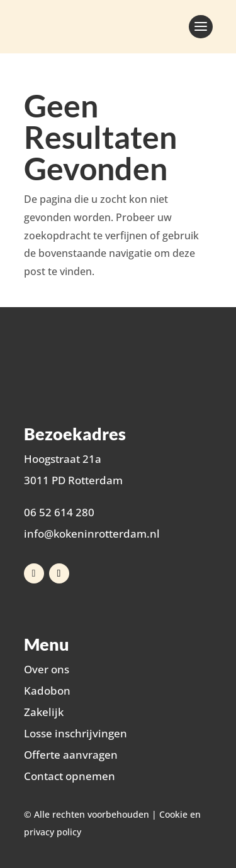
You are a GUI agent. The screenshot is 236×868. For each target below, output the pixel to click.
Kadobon (47, 691)
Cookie (173, 814)
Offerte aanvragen (71, 755)
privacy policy (53, 832)
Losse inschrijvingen (76, 733)
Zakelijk (44, 712)
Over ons (47, 669)
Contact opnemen (70, 776)
